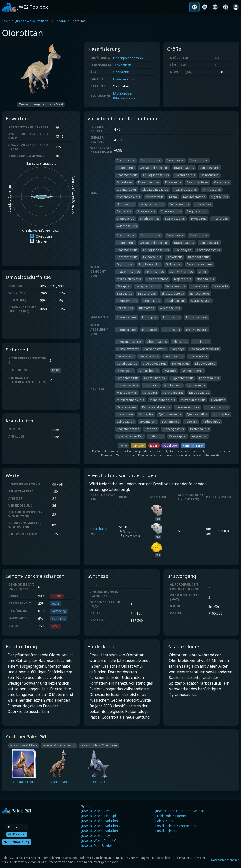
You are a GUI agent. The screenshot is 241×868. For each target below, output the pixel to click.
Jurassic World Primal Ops (101, 841)
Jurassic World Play (96, 836)
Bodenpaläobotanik (128, 58)
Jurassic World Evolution (100, 831)
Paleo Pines (164, 821)
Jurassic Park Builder (97, 845)
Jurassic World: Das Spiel (100, 816)
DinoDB (61, 21)
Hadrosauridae (124, 79)
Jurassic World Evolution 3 (101, 821)
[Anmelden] (236, 7)
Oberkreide (121, 72)
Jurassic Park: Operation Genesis (180, 811)
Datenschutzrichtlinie (225, 860)
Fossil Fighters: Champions (176, 826)
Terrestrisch (122, 65)
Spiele (6, 21)
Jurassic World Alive (96, 811)
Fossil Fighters (166, 831)
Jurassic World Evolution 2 (33, 21)
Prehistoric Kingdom (171, 816)
